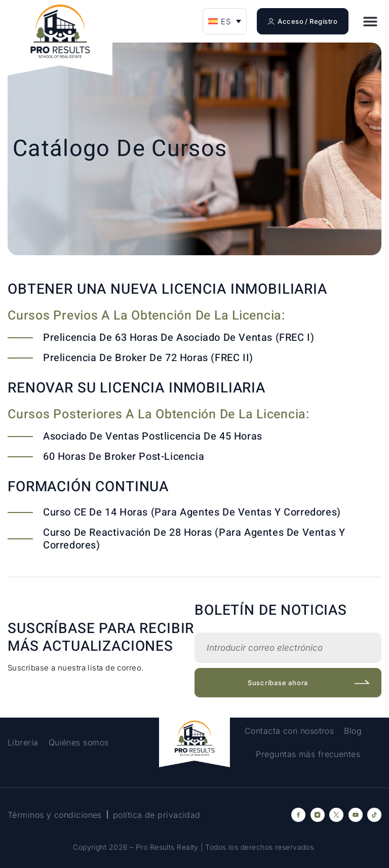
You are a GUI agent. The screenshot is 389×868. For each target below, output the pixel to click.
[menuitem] (225, 21)
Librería (23, 742)
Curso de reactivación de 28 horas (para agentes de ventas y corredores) (194, 539)
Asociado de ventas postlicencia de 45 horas (153, 436)
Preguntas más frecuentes (308, 754)
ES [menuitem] (226, 22)
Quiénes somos (79, 742)
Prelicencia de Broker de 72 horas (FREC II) (148, 358)
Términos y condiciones (55, 815)
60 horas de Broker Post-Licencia (124, 457)
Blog (353, 731)
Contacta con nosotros (289, 731)
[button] (370, 22)
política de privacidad (157, 815)
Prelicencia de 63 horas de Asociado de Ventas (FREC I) (179, 338)
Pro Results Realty (167, 847)
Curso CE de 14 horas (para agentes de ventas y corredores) (192, 512)
